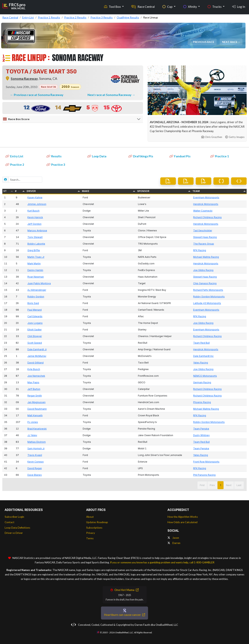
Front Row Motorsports (206, 462)
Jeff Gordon (34, 224)
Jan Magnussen (36, 402)
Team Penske (201, 429)
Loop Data (97, 156)
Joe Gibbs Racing (203, 270)
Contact (10, 522)
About (90, 517)
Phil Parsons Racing (204, 475)
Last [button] (239, 485)
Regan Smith (35, 396)
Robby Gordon (36, 297)
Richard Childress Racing (207, 217)
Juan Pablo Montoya (39, 283)
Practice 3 (56, 165)
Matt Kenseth (35, 415)
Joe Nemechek (36, 376)
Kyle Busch (34, 369)
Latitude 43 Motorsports (207, 303)
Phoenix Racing (202, 402)
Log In (239, 6)
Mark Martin (34, 264)
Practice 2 (15, 165)
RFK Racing (200, 250)
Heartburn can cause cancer (124, 615)
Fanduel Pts (180, 156)
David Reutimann (37, 409)
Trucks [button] (215, 6)
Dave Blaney (35, 475)
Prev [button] (212, 485)
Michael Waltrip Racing (206, 257)
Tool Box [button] (113, 6)
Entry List (14, 156)
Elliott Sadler (35, 330)
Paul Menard (35, 310)
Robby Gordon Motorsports (209, 297)
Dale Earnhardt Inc (203, 356)
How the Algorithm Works (183, 517)
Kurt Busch (33, 211)
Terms (90, 538)
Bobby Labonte (36, 244)
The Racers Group (204, 244)
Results (54, 156)
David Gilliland (36, 363)
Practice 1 (220, 156)
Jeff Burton (34, 389)
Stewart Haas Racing (205, 237)
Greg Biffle (34, 250)
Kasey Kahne (35, 197)
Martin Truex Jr (36, 257)
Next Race (230, 42)
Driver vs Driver (14, 533)
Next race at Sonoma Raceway (110, 95)
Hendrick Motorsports (206, 204)
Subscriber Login (14, 517)
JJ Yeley (32, 435)
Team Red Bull (201, 343)
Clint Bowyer (35, 336)
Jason (173, 538)
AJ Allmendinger (37, 290)
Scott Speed (35, 343)
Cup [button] (168, 6)
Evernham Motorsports (206, 197)
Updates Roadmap (97, 522)
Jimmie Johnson (37, 204)
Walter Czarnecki (203, 211)
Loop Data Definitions (17, 528)
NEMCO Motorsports (205, 376)
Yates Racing (201, 363)
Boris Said (33, 303)
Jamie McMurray (37, 356)
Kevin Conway (36, 462)
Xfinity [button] (190, 6)
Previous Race (204, 42)
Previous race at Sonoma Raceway (39, 95)
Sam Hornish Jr (36, 448)
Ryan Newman (36, 277)
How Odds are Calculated (182, 522)
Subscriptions (94, 528)
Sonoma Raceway (24, 79)
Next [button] (229, 485)
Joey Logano (35, 323)
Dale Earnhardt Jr (37, 349)
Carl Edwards (35, 316)
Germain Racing (202, 382)
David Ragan (35, 468)
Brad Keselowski (37, 429)
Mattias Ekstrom (37, 442)
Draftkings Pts (141, 156)
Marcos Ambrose (37, 230)
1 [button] (221, 485)
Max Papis (33, 382)
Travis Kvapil (35, 455)
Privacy (91, 533)
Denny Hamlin (35, 270)
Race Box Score (16, 119)
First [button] (202, 485)
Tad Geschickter (203, 230)
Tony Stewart (35, 237)
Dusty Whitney (201, 435)
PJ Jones (33, 422)
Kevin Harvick (35, 217)
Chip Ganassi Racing (205, 283)
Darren (174, 543)
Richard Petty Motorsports (208, 290)
